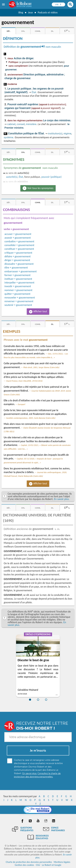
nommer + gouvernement (18, 290)
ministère (31, 124)
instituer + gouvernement (18, 279)
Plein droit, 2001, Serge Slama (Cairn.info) (41, 367)
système (8, 137)
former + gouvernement (17, 275)
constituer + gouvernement (19, 249)
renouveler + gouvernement (20, 298)
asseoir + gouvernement (18, 238)
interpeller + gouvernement (19, 283)
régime (67, 133)
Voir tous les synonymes (40, 188)
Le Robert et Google (52, 865)
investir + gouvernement (18, 286)
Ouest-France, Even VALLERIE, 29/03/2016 (24, 381)
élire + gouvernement (16, 268)
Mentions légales (62, 862)
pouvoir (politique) (51, 177)
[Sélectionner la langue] (58, 4)
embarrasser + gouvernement (21, 271)
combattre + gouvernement (19, 241)
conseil (21, 124)
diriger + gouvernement (17, 260)
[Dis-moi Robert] (38, 810)
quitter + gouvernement (17, 294)
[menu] (4, 4)
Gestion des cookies (24, 865)
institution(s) (55, 133)
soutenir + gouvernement (18, 305)
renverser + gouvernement (19, 301)
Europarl (22, 404)
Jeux (30, 12)
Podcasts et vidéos (48, 12)
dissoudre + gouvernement (19, 264)
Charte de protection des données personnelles (29, 862)
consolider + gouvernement (19, 245)
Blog (21, 12)
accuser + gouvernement (18, 234)
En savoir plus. (62, 499)
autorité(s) (12, 177)
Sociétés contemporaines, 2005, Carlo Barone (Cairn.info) (31, 418)
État (34, 92)
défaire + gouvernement (18, 256)
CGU (38, 865)
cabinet (11, 124)
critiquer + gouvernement (18, 253)
